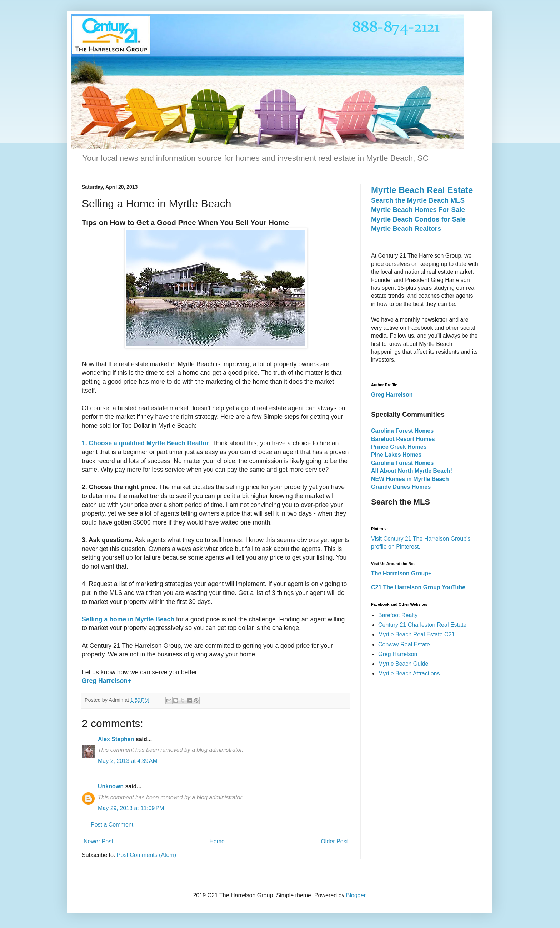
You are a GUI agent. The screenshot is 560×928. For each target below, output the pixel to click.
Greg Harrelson (398, 654)
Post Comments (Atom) (146, 855)
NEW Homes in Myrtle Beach (410, 479)
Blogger (356, 895)
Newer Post (98, 841)
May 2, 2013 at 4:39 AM (128, 761)
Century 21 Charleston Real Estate (422, 625)
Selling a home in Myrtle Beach (128, 619)
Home (217, 841)
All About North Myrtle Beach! (412, 471)
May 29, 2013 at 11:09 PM (131, 808)
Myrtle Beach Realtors (406, 229)
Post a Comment (112, 825)
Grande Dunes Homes (401, 487)
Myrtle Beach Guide (403, 664)
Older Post (334, 841)
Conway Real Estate (404, 644)
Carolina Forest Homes (402, 431)
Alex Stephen (116, 739)
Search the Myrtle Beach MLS (418, 200)
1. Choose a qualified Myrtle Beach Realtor (145, 443)
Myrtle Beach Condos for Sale (418, 219)
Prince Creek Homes (399, 447)
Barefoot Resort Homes (403, 439)
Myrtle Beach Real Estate (422, 190)
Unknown (111, 786)
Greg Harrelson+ (106, 681)
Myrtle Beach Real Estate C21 (416, 634)
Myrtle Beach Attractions (409, 673)
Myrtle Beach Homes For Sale (418, 210)
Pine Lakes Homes (396, 455)
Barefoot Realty (398, 615)
